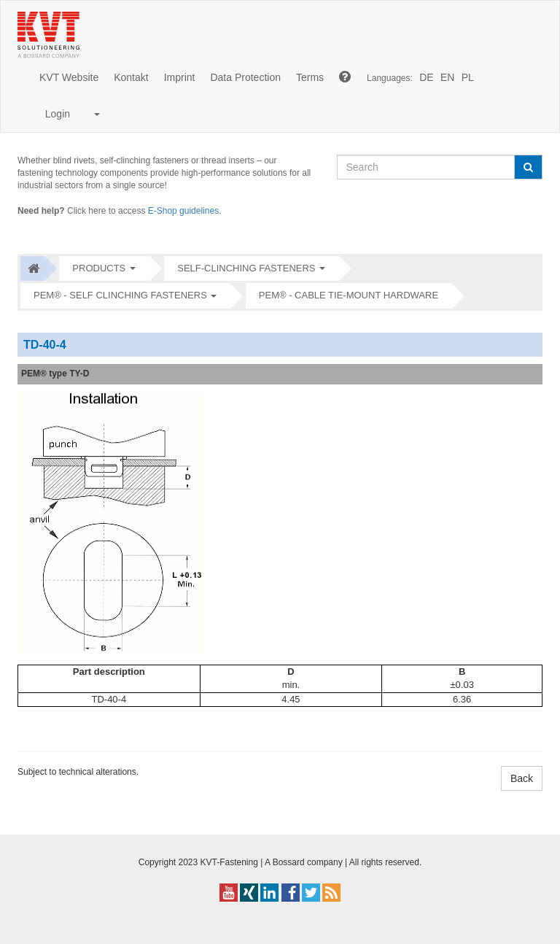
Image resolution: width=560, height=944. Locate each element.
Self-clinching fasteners (246, 268)
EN (447, 77)
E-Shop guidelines (183, 211)
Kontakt (131, 77)
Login (70, 114)
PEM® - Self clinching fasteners (120, 295)
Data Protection (245, 77)
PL (468, 77)
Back (522, 778)
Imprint (180, 77)
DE (426, 77)
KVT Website (69, 77)
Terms (310, 77)
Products (99, 268)
